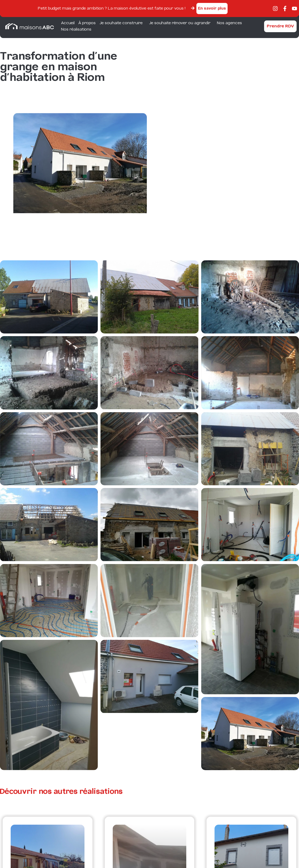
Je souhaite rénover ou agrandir (181, 23)
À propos (87, 23)
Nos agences (229, 23)
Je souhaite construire (122, 23)
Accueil (68, 23)
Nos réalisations (76, 30)
